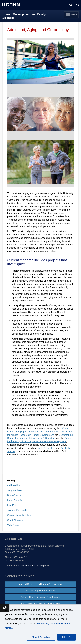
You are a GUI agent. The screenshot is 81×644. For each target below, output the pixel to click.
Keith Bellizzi (14, 485)
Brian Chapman (15, 495)
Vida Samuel (14, 525)
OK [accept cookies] (66, 637)
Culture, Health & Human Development (40, 597)
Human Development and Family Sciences (24, 16)
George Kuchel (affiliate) (20, 515)
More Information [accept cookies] (41, 637)
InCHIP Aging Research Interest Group (45, 432)
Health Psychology (46, 448)
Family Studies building (32, 566)
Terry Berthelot (15, 490)
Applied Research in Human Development (41, 584)
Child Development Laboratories (40, 591)
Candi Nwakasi (15, 520)
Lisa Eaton (13, 505)
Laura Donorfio (15, 500)
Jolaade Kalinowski (17, 510)
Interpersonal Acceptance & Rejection (40, 604)
